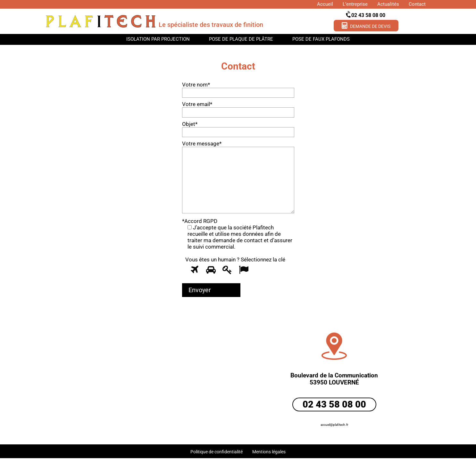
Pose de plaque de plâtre (241, 39)
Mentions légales (269, 452)
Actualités (388, 4)
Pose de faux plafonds (321, 39)
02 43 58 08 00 (366, 15)
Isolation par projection (158, 39)
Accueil (325, 4)
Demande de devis (366, 26)
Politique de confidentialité (217, 452)
